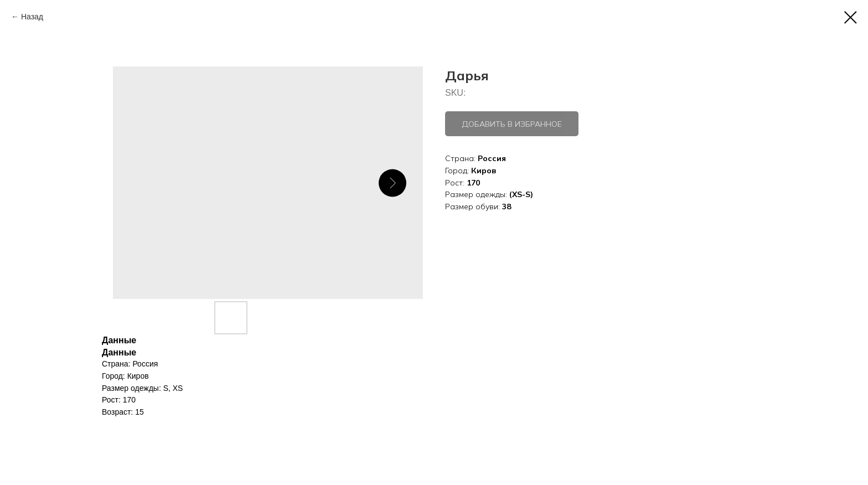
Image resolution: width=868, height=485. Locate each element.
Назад (32, 17)
